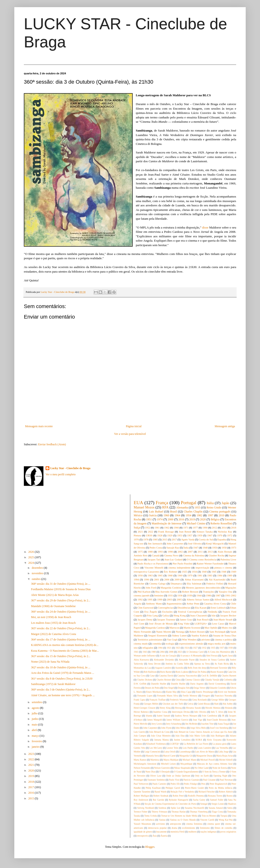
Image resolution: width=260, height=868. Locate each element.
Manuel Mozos (144, 507)
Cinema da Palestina (194, 555)
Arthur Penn (193, 604)
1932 (204, 648)
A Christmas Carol (195, 652)
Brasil (174, 512)
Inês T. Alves (217, 712)
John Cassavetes (175, 543)
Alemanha (182, 508)
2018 (32, 782)
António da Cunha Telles (177, 664)
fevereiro (37, 741)
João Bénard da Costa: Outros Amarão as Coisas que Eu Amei (203, 732)
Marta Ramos (140, 760)
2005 (179, 599)
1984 (220, 575)
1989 (230, 575)
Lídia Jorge (224, 752)
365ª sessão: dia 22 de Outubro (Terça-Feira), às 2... (61, 628)
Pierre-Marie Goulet (194, 788)
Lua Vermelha (222, 748)
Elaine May (171, 692)
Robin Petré (178, 796)
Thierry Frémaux (159, 812)
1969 (180, 575)
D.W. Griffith (140, 684)
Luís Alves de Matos (205, 752)
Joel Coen (139, 624)
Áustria (164, 836)
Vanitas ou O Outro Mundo (183, 820)
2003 (170, 599)
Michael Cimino (196, 523)
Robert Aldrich (226, 792)
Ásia (155, 836)
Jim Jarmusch (155, 543)
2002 (180, 552)
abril (35, 730)
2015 (32, 798)
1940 (204, 572)
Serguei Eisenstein (158, 635)
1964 (177, 515)
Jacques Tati (154, 559)
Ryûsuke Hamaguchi (179, 800)
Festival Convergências (190, 612)
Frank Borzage (166, 532)
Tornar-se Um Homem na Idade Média (179, 816)
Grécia (190, 704)
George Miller (218, 700)
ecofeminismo (189, 828)
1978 (146, 539)
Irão (214, 615)
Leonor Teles (172, 748)
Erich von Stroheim (227, 692)
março (36, 736)
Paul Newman (226, 780)
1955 (197, 508)
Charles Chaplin (193, 512)
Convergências (165, 608)
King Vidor (184, 624)
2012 (214, 528)
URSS (149, 535)
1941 (136, 652)
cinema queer (214, 824)
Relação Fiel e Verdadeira (182, 792)
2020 (32, 771)
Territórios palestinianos (150, 640)
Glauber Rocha (216, 555)
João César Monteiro (161, 736)
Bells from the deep (197, 668)
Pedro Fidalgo (190, 784)
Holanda (229, 708)
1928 (160, 535)
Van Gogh (172, 640)
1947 (196, 548)
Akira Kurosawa (142, 660)
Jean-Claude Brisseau (217, 720)
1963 (150, 575)
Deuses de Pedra (152, 688)
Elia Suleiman (194, 584)
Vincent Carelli (207, 820)
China (178, 680)
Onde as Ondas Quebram (178, 776)
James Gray (186, 619)
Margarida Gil (186, 756)
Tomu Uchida (151, 816)
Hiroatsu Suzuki (194, 708)
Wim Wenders (189, 640)
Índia (186, 548)
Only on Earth (202, 776)
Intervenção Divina (181, 712)
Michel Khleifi (226, 760)
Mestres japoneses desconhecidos (203, 588)
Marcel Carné (169, 756)
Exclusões (167, 612)
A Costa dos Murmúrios (219, 652)
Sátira (230, 808)
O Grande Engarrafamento (186, 772)
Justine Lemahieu (182, 740)
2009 (177, 579)
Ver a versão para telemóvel (130, 434)
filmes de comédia (224, 828)
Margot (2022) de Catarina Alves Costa (54, 634)
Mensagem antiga (225, 426)
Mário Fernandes (143, 632)
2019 (32, 776)
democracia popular (157, 828)
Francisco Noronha (224, 696)
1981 (200, 575)
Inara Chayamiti (198, 615)
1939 (189, 595)
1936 (180, 595)
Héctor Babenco (141, 712)
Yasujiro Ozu (225, 592)
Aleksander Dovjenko (164, 660)
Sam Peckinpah (218, 632)
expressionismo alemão (191, 644)
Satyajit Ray (173, 548)
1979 (190, 575)
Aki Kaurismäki (217, 579)
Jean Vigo (198, 720)
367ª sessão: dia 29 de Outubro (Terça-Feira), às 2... (61, 600)
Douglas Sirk (184, 688)
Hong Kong (180, 615)
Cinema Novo (171, 555)
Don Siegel (169, 688)
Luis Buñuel (156, 512)
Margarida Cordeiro (171, 588)
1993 (160, 552)
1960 (166, 515)
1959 (200, 535)
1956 (140, 575)
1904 (160, 648)
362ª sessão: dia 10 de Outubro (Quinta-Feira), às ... (61, 667)
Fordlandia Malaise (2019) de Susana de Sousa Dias (61, 589)
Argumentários (174, 604)
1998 (170, 552)
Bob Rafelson (150, 672)
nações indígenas (208, 832)
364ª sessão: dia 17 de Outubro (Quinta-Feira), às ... (61, 640)
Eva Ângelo (151, 612)
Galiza (166, 615)
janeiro (36, 747)
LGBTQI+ (175, 744)
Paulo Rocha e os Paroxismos (153, 563)
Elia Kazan (201, 608)
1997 (210, 515)
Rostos (229, 796)
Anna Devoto (154, 664)
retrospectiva (143, 836)
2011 (200, 552)
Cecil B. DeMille (209, 676)
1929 (170, 535)
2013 (210, 552)
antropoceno (175, 824)
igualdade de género (143, 832)
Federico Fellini (215, 584)
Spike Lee (176, 808)
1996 (146, 579)
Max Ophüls (211, 628)
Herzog (178, 708)
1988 (153, 652)
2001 (157, 579)
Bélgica (215, 519)
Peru (203, 784)
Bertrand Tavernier (219, 668)
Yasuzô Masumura (143, 824)
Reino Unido (214, 508)
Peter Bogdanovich (218, 784)
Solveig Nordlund (146, 808)
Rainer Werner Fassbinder (210, 563)
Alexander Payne (187, 660)
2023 (32, 754)
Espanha (222, 539)
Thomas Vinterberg (199, 812)
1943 (145, 652)
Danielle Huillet (159, 684)
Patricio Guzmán (191, 780)
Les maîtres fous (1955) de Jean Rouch (53, 623)
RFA (165, 507)
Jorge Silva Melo (198, 728)
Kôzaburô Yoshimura (156, 744)
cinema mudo (141, 644)
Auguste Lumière (163, 668)
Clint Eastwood (145, 608)
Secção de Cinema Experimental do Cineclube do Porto (170, 804)
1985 (155, 539)
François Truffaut (158, 700)
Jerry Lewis (157, 724)
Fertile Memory (190, 696)
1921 (169, 648)
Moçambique (186, 764)
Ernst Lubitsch (218, 608)
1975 (140, 552)
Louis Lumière (204, 748)
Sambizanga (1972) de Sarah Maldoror (53, 684)
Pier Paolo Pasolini (183, 563)
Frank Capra (140, 700)
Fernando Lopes (145, 696)
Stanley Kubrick (200, 635)
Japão (226, 503)
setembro (37, 702)
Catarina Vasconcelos (187, 676)
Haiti (216, 704)
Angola (138, 604)
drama (174, 828)
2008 (171, 652)
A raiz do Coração (168, 656)
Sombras (162, 808)
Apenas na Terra (202, 664)
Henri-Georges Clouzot (145, 708)
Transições (208, 592)
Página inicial (134, 426)
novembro (38, 573)
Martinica (155, 760)
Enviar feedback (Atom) (52, 444)
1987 (218, 595)
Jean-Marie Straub (223, 619)
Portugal (189, 503)
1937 (222, 648)
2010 (221, 515)
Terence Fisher (141, 812)
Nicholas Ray (225, 532)
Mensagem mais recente (39, 426)
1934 (194, 572)
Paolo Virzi (174, 780)
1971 (186, 528)
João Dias (180, 736)
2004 (162, 652)
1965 (160, 575)
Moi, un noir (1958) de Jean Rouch (51, 617)
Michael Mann (189, 760)
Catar (152, 676)
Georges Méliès (151, 704)
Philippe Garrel (173, 788)
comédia (157, 644)
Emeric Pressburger (205, 692)
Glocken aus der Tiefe (173, 704)
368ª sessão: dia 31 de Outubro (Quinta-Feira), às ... (61, 584)
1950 (215, 548)
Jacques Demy (145, 619)
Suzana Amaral (216, 808)
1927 (195, 648)
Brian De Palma (199, 672)
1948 (205, 548)
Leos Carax (218, 624)
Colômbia (228, 680)
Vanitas (162, 820)
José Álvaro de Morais (161, 624)
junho (35, 719)
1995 (150, 599)
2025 (32, 557)
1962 (167, 528)
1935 (213, 648)
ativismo (205, 640)
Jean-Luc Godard (174, 559)
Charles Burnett (229, 676)
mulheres (192, 832)
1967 (210, 535)
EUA (138, 503)
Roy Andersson (141, 800)
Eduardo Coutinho (218, 688)
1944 (199, 595)
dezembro (38, 568)
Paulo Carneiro (159, 784)
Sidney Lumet (179, 635)
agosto (36, 708)
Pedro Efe (175, 784)
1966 (176, 528)
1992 (140, 599)
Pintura (138, 535)
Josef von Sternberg (219, 728)
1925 (185, 572)
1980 (150, 552)
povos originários (228, 832)
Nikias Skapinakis (182, 768)
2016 (32, 793)
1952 (148, 528)
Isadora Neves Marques (186, 716)
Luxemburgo (185, 752)
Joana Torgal (223, 724)
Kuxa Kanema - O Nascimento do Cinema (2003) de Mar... (65, 651)
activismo (161, 824)
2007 (190, 552)
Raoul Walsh (160, 792)
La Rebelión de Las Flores (196, 744)
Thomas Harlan (178, 812)
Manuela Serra (152, 756)
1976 (136, 539)
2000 (171, 519)
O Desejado (164, 772)
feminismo (205, 828)
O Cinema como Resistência (201, 559)
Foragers (206, 696)
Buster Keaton (217, 672)
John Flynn (166, 728)
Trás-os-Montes (209, 816)
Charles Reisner (164, 680)
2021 (32, 765)
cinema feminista (194, 824)
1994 (136, 579)
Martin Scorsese (192, 628)
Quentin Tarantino (142, 792)
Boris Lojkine (182, 672)
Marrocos (174, 628)
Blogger (150, 847)
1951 (149, 519)
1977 (195, 528)
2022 (32, 759)
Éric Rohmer (171, 572)
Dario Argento (197, 684)
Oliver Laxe (156, 776)
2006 (167, 579)
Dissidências (184, 608)
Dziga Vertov (200, 688)
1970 (220, 535)
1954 (188, 515)
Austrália (179, 668)
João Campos (140, 736)
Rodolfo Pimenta (196, 796)
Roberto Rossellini (221, 523)
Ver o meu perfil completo (61, 474)
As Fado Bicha (222, 664)
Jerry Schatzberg (174, 724)
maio (35, 725)
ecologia (170, 644)
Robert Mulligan (142, 796)
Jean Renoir (185, 532)
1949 (234, 572)
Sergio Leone (218, 804)
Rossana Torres (215, 796)
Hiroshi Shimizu (213, 708)
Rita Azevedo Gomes (166, 592)
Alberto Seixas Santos (198, 599)
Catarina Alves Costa (215, 604)
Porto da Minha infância (221, 788)
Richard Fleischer (207, 792)
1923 (178, 648)
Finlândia (213, 612)
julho (35, 713)
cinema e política (224, 640)
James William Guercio (177, 720)
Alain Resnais (225, 552)
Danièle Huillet (178, 684)
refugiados (148, 648)
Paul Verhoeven (141, 784)
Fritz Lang (152, 615)
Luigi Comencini (152, 752)
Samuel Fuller (217, 800)
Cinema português (220, 512)
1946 (224, 572)
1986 (208, 595)
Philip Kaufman (153, 788)
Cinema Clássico (193, 680)
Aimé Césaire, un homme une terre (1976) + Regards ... (63, 695)
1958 (224, 548)
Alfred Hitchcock (223, 599)
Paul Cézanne (209, 780)
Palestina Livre (228, 559)
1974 (160, 519)
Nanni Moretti (164, 632)
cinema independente (179, 568)
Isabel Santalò (164, 716)
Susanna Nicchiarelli (195, 808)
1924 (186, 648)
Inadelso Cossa (160, 712)
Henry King (165, 708)
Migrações (231, 588)
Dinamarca (176, 584)
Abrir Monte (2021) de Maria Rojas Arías (55, 595)
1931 (170, 595)
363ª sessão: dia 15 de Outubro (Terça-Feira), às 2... (61, 656)
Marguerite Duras (204, 756)
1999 (160, 599)
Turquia (224, 816)
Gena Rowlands (200, 700)
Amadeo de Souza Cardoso (212, 660)
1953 (180, 535)
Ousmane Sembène (156, 780)
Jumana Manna (161, 740)
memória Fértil (177, 832)
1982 (199, 515)
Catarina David (166, 676)
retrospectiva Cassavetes (147, 572)
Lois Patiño (188, 748)
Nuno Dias (150, 772)
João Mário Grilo (198, 736)
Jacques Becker (228, 615)
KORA (199, 740)
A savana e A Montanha (191, 656)
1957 (190, 535)
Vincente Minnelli (154, 568)
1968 (170, 575)
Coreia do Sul (206, 539)
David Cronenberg (217, 684)
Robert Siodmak (161, 796)
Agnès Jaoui (227, 656)
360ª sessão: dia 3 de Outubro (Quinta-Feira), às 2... (61, 690)
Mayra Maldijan (171, 760)
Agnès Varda (188, 539)
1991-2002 (231, 595)
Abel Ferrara (212, 656)
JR (223, 716)
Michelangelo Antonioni (145, 764)
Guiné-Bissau (204, 704)
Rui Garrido (159, 800)
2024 (32, 563)
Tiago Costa (217, 812)
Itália (210, 503)
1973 (234, 548)
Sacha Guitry (199, 800)
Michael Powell (208, 760)
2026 (32, 552)
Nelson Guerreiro (162, 768)
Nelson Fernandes (142, 768)
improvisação (203, 568)
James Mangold (155, 720)
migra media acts (217, 644)
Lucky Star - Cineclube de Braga (70, 468)
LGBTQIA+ (201, 624)
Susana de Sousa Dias (225, 635)
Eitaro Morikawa (154, 692)
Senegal (204, 804)
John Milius (181, 728)
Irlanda (149, 716)
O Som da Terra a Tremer (214, 772)
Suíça (137, 528)
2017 (32, 787)
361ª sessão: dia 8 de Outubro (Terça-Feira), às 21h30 (62, 679)
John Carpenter (150, 728)
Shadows (232, 804)
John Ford (151, 588)
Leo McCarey (156, 748)
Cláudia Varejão (212, 680)
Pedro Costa (156, 548)
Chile (233, 604)
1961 (157, 528)
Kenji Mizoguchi (215, 543)
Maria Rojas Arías (225, 756)
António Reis (141, 555)
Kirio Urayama (214, 740)
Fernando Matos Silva (168, 696)
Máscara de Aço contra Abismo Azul (215, 764)
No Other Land (201, 768)
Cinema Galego (158, 584)
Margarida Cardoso (155, 628)
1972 (230, 535)
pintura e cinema (223, 568)
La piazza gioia (220, 744)
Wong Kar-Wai (226, 820)
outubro (36, 579)
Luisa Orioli (170, 752)
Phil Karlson (144, 592)
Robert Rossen (197, 632)
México (138, 515)
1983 (210, 575)
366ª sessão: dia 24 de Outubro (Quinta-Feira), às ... (61, 612)
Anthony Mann (154, 604)
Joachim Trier (207, 724)
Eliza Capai (186, 692)
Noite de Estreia (220, 768)
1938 (230, 648)
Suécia (153, 515)
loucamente (161, 832)
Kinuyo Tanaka (205, 532)
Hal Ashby (228, 704)
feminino (159, 595)
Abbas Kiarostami (194, 579)
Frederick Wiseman (179, 700)
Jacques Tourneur (166, 619)
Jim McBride (191, 724)
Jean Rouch (203, 619)
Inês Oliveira (200, 712)
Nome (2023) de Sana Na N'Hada (50, 662)
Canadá (156, 555)
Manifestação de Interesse (167, 523)
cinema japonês (142, 595)
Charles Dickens (145, 680)
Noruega (180, 632)
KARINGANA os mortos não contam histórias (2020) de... (65, 645)
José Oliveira (195, 543)
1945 (214, 572)
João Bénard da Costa (159, 732)
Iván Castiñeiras (210, 716)
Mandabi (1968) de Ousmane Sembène (53, 606)
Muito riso (227, 628)
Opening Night (220, 776)
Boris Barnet (166, 672)
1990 (205, 528)
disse (205, 227)
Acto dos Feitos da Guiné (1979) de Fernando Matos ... (63, 673)
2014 (224, 528)
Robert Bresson (190, 592)
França (162, 503)
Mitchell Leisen (168, 764)
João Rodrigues (218, 736)
